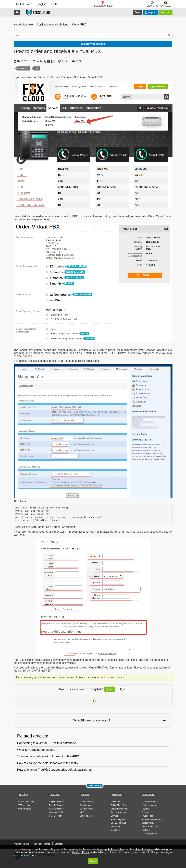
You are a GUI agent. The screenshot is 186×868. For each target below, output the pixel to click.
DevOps (114, 816)
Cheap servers (86, 809)
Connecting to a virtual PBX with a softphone (46, 743)
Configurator (85, 805)
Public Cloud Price (119, 805)
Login (166, 12)
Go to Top (94, 785)
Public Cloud (116, 802)
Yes (109, 689)
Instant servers (87, 802)
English (42, 4)
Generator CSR (56, 812)
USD (54, 4)
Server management (120, 809)
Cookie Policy (148, 823)
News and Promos (150, 802)
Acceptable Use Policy (152, 819)
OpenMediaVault (118, 823)
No (123, 689)
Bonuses (146, 812)
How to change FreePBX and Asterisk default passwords (54, 770)
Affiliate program (149, 805)
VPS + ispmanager (27, 802)
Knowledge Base (149, 834)
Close (93, 861)
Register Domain (57, 802)
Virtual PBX (79, 25)
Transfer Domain (57, 805)
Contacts (146, 830)
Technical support (119, 812)
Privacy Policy (148, 816)
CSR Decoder (55, 816)
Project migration (118, 819)
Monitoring (116, 830)
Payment (146, 809)
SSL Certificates (56, 809)
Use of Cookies (144, 849)
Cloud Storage (25, 809)
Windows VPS (86, 816)
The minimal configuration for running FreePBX (48, 756)
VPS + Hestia (24, 805)
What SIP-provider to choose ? (37, 750)
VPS (82, 812)
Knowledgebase (23, 25)
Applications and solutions (52, 25)
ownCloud (115, 827)
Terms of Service (149, 827)
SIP (37, 68)
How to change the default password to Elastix (48, 763)
